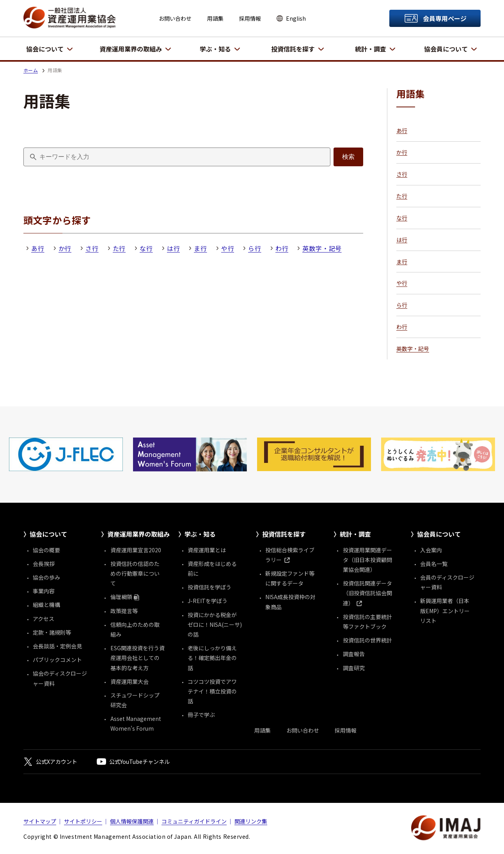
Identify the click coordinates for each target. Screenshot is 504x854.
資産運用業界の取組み (131, 49)
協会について (45, 49)
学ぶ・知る (215, 49)
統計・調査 (371, 49)
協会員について (446, 49)
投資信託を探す (293, 49)
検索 (348, 157)
